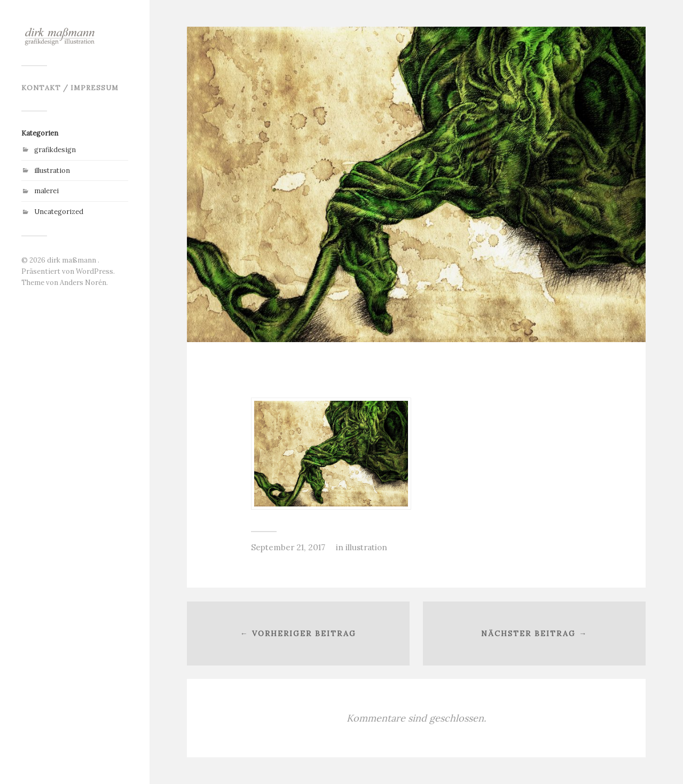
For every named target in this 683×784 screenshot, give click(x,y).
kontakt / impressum (70, 88)
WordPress (95, 271)
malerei (46, 191)
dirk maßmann (72, 260)
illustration (52, 171)
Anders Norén (83, 283)
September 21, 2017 (288, 547)
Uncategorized (59, 212)
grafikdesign (55, 150)
